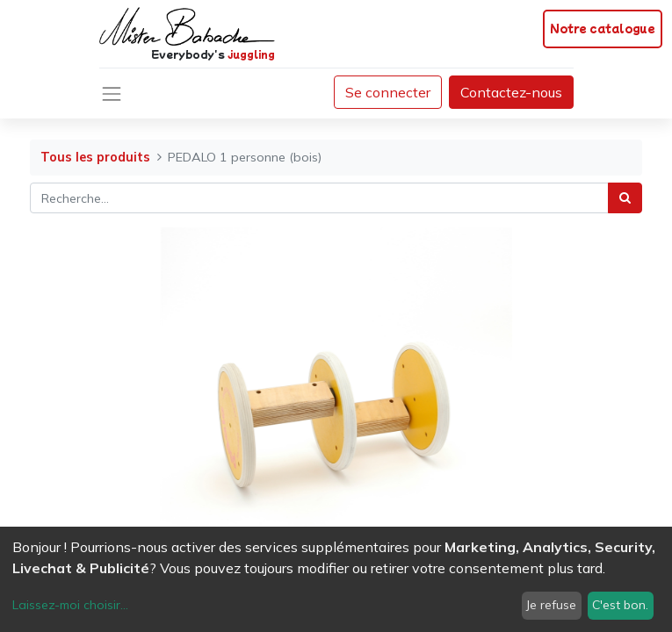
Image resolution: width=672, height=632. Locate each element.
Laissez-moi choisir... (70, 605)
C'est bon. (620, 605)
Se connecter (388, 92)
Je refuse (551, 605)
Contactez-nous (511, 92)
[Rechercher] (625, 198)
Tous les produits (95, 157)
